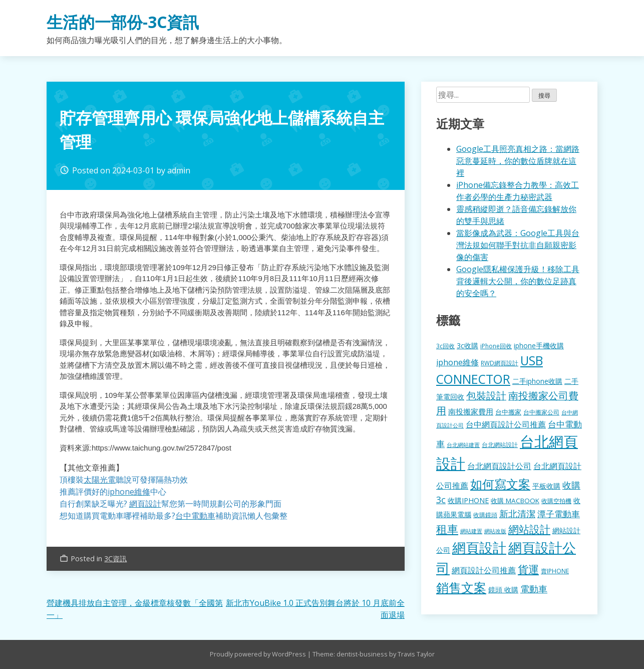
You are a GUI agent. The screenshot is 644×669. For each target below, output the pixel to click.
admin (179, 170)
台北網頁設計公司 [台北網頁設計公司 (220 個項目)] (499, 466)
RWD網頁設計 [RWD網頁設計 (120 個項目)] (500, 363)
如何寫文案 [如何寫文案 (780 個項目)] (500, 484)
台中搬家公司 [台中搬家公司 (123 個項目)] (541, 412)
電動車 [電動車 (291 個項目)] (534, 589)
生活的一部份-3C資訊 (123, 22)
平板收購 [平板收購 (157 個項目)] (546, 486)
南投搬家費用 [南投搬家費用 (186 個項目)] (471, 411)
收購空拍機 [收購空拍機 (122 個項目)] (556, 501)
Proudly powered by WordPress (259, 654)
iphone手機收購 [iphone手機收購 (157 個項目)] (539, 346)
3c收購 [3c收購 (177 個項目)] (467, 346)
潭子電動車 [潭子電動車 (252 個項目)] (559, 514)
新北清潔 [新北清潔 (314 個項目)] (517, 513)
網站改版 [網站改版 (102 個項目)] (495, 531)
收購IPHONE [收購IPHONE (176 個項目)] (468, 500)
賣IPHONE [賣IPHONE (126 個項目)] (555, 571)
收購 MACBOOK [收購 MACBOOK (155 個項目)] (515, 501)
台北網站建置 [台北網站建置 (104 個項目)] (463, 445)
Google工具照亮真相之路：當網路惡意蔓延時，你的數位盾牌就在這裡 (518, 161)
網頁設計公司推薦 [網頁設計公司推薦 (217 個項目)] (484, 570)
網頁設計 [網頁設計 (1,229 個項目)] (479, 547)
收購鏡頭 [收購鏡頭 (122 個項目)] (485, 515)
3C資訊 (115, 559)
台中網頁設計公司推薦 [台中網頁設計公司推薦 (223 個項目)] (506, 424)
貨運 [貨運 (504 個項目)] (528, 569)
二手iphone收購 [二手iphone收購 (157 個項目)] (537, 381)
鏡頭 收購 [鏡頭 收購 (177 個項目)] (503, 590)
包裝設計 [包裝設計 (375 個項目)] (486, 396)
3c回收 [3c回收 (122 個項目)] (445, 346)
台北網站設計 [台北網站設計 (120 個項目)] (500, 444)
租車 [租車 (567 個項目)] (447, 529)
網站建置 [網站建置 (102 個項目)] (471, 531)
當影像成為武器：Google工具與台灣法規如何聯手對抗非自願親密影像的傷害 (518, 245)
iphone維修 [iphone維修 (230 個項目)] (457, 362)
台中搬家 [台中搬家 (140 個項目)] (508, 412)
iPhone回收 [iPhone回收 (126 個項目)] (496, 346)
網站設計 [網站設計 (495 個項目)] (529, 529)
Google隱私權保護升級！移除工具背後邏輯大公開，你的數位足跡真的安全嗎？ (518, 281)
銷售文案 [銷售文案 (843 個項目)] (461, 587)
